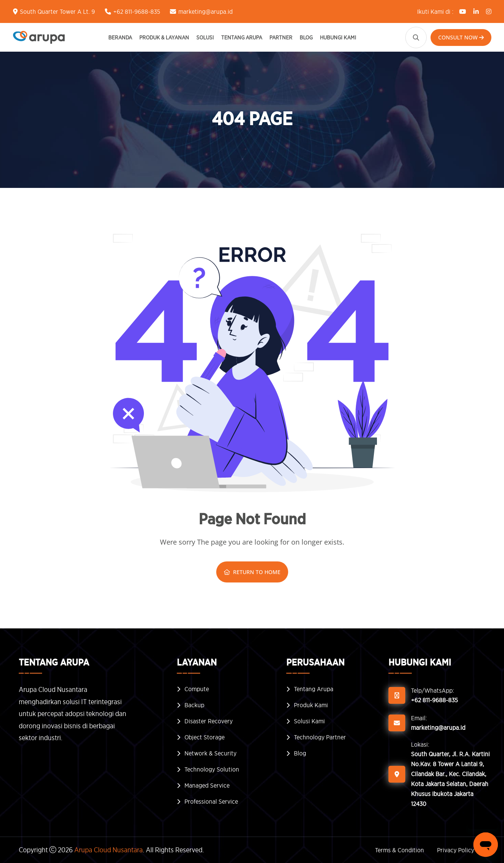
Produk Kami (311, 705)
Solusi (205, 37)
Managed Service (207, 785)
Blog (306, 37)
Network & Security (210, 753)
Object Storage (205, 737)
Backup (194, 705)
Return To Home (252, 572)
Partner (281, 37)
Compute (197, 689)
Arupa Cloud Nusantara (108, 850)
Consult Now (461, 37)
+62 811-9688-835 (137, 11)
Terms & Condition (400, 850)
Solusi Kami (309, 721)
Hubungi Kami (338, 37)
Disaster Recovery (209, 721)
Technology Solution (212, 769)
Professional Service (211, 801)
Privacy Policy (456, 850)
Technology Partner (320, 737)
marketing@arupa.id (206, 11)
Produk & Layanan (164, 37)
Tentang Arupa (242, 37)
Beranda (120, 37)
